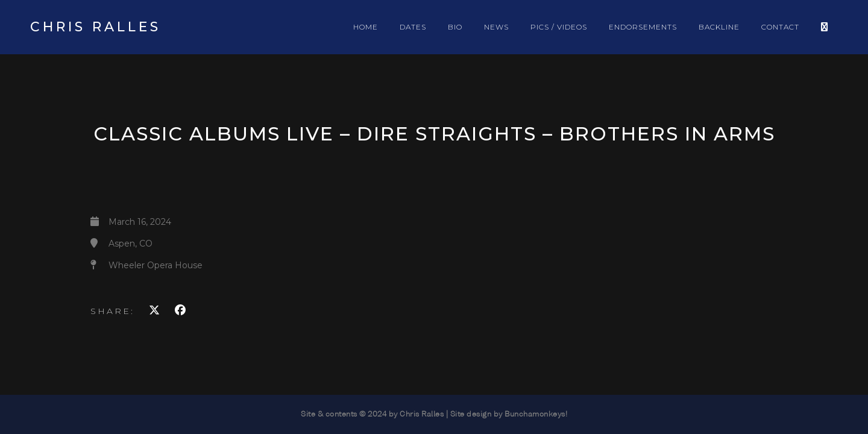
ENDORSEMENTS (643, 27)
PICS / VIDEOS (559, 27)
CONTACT (780, 27)
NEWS (496, 27)
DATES (413, 27)
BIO (455, 27)
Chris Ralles (96, 27)
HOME (366, 27)
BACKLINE (719, 27)
